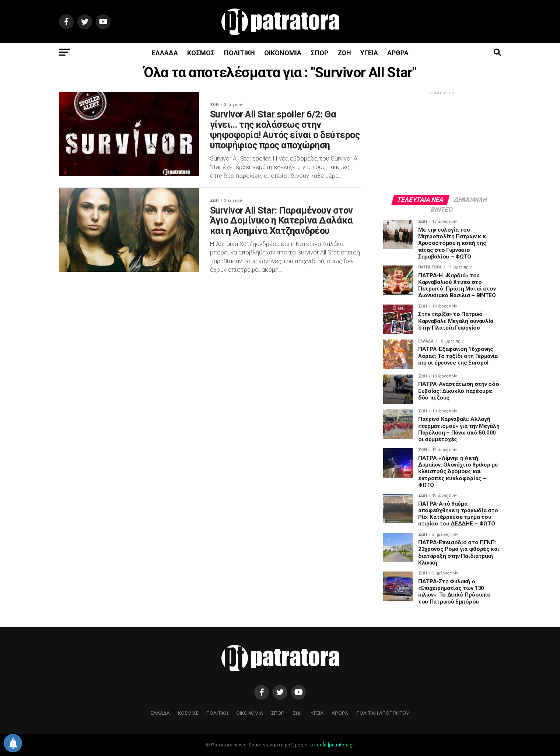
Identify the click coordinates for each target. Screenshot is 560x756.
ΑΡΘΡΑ (398, 53)
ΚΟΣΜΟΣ (201, 53)
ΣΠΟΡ (319, 53)
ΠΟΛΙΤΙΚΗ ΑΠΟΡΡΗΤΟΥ (383, 713)
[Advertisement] (442, 143)
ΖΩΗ (344, 53)
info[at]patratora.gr (334, 745)
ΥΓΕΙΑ (369, 53)
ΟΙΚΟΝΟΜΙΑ (283, 53)
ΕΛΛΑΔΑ (165, 53)
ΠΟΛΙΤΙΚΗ (239, 53)
